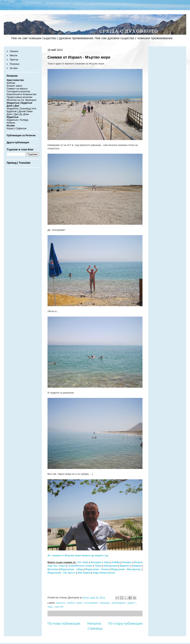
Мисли (13, 55)
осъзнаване (91, 603)
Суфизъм (21, 128)
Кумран (137, 566)
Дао (16, 114)
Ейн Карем (84, 573)
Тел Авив (83, 562)
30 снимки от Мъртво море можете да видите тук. (78, 555)
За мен (14, 68)
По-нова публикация (64, 624)
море (80, 603)
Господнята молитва (18, 91)
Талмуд (24, 120)
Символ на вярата (17, 89)
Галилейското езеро (80, 566)
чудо (50, 607)
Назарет (127, 562)
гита (34, 108)
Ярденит (125, 566)
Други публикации (18, 142)
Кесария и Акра (100, 562)
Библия (11, 83)
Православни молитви (19, 97)
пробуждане (119, 603)
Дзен (9, 114)
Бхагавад (25, 108)
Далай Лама (26, 111)
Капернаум (110, 566)
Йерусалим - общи (72, 569)
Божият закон (14, 86)
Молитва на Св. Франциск (21, 100)
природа (105, 603)
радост (132, 603)
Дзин (26, 114)
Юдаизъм (12, 120)
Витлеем (53, 569)
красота (61, 603)
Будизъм (12, 111)
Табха (98, 566)
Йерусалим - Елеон (97, 569)
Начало (14, 51)
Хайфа (116, 562)
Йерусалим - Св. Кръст (61, 573)
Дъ (21, 114)
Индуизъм (12, 108)
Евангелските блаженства (21, 94)
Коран (10, 128)
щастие (59, 607)
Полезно (15, 64)
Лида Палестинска (104, 573)
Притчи (14, 60)
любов (71, 603)
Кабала (11, 123)
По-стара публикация (125, 624)
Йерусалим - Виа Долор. (126, 569)
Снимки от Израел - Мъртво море (79, 57)
